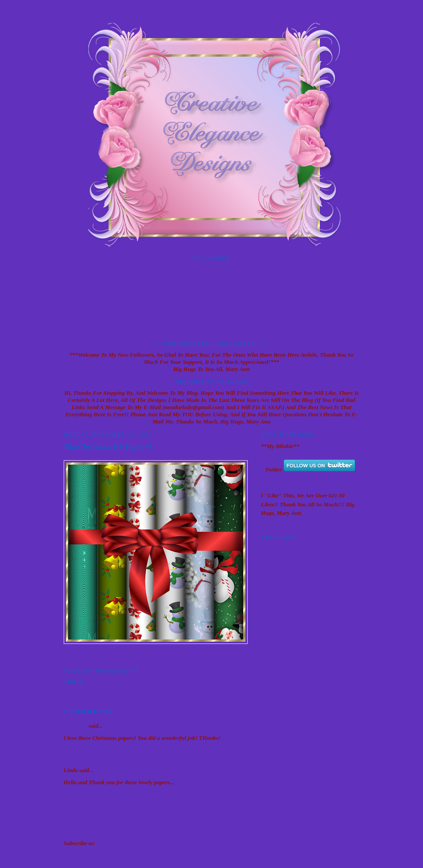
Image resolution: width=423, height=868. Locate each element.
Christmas (102, 682)
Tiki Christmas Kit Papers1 (108, 447)
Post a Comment (83, 814)
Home (156, 827)
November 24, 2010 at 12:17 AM (116, 794)
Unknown (76, 726)
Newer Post (77, 827)
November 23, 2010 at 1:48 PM (114, 750)
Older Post (235, 827)
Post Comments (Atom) (124, 843)
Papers (131, 682)
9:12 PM (150, 671)
